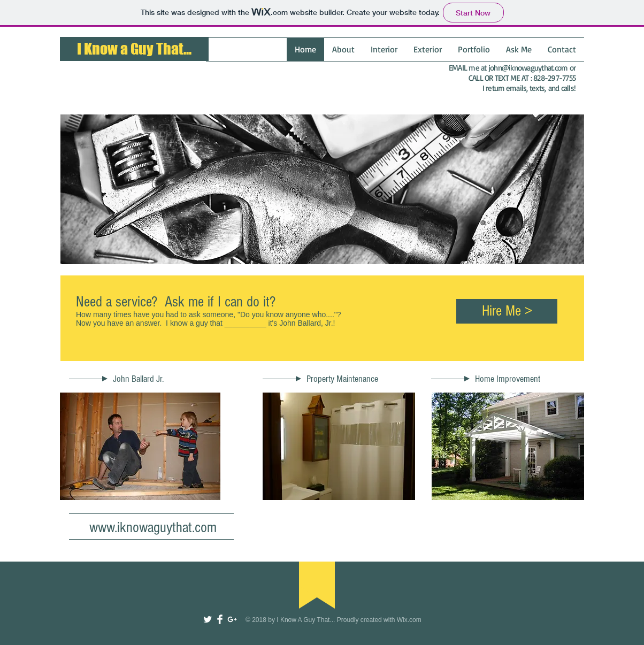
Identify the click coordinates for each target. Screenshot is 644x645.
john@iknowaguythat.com (528, 68)
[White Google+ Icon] (232, 619)
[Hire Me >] (507, 311)
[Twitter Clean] (208, 619)
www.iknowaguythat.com (153, 528)
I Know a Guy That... (134, 49)
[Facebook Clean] (220, 619)
